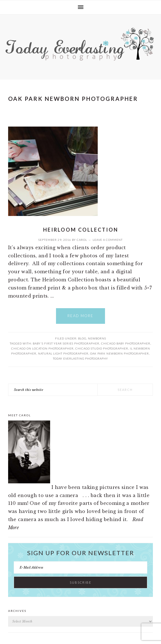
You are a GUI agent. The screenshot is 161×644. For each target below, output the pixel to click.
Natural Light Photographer (63, 353)
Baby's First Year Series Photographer (66, 343)
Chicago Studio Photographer (102, 348)
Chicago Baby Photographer (126, 343)
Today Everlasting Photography (81, 358)
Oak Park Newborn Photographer (120, 353)
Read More (81, 316)
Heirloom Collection (81, 230)
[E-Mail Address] (81, 567)
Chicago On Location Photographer (42, 348)
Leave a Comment (108, 240)
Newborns (97, 338)
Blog (82, 338)
